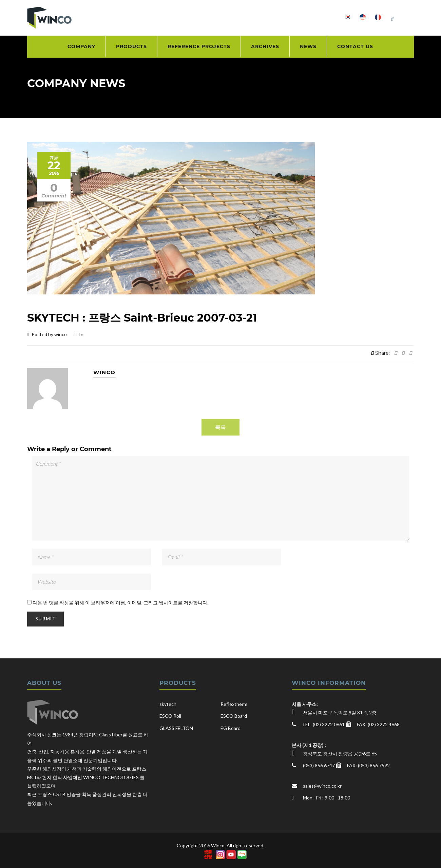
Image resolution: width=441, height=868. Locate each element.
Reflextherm (234, 704)
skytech (168, 704)
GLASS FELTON (176, 728)
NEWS (308, 46)
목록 (220, 427)
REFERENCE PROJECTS (199, 46)
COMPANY (81, 46)
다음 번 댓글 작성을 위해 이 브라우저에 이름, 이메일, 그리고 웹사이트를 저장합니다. (120, 603)
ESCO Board (234, 716)
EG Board (231, 728)
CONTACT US (355, 46)
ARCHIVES (265, 46)
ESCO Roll (170, 716)
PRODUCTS (131, 46)
